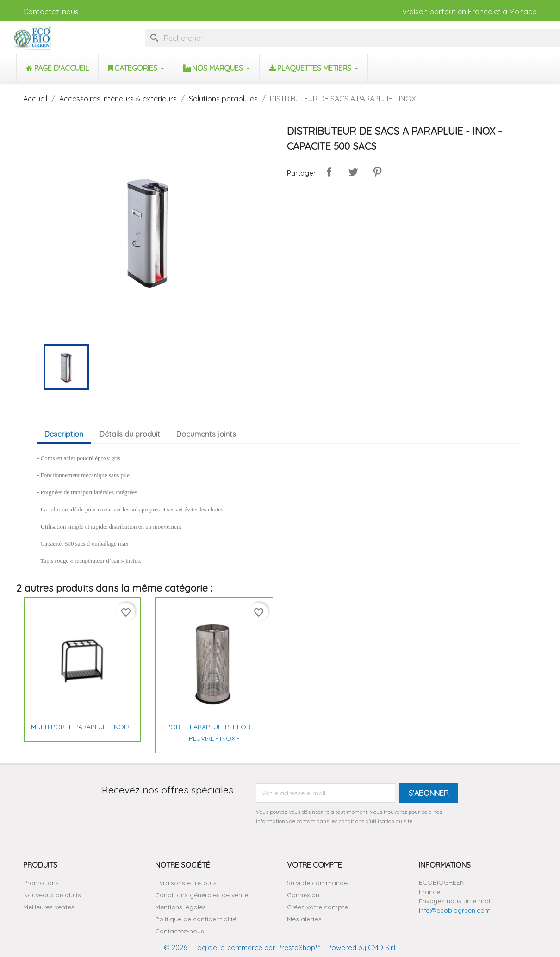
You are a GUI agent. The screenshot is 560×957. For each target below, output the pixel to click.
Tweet (353, 172)
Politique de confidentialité (196, 919)
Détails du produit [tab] (130, 434)
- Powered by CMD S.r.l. (359, 948)
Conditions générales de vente (202, 895)
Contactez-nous (51, 12)
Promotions (41, 883)
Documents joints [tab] (206, 434)
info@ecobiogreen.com (455, 910)
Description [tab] (64, 434)
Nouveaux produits (52, 895)
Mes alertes (304, 919)
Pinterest (377, 172)
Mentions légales (180, 907)
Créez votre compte (317, 907)
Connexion (303, 895)
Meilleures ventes (49, 907)
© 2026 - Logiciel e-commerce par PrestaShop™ (242, 948)
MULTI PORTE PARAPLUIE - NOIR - (82, 727)
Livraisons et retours (186, 883)
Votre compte (314, 865)
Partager (329, 172)
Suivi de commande (317, 883)
